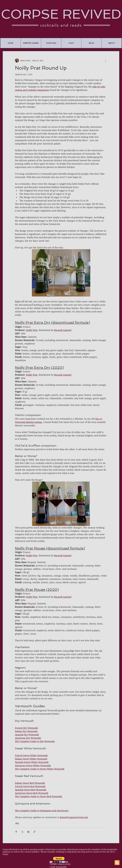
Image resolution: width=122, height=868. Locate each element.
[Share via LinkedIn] (28, 832)
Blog (17, 823)
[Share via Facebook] (16, 832)
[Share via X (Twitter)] (22, 832)
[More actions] (106, 61)
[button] (59, 860)
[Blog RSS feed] (117, 863)
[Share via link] (34, 832)
